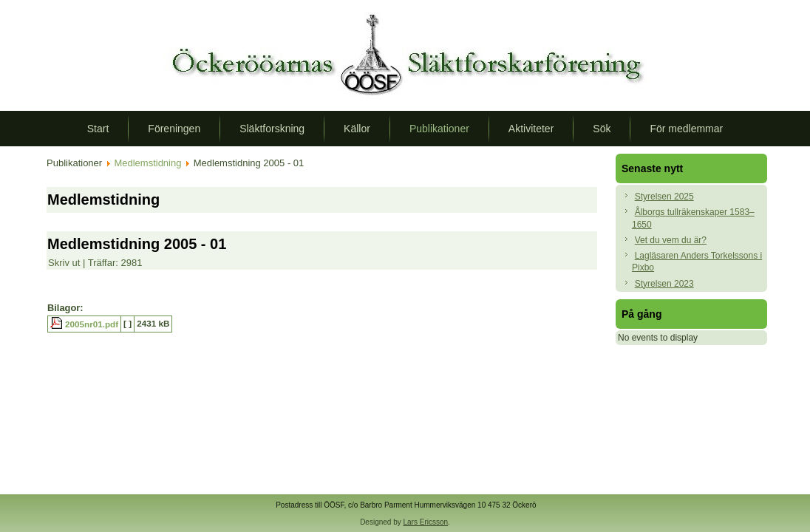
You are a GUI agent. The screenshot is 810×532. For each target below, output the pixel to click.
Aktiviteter (531, 129)
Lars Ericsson (426, 522)
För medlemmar (686, 129)
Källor (357, 129)
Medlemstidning (147, 163)
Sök (602, 129)
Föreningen (174, 129)
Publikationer (439, 129)
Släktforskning (272, 129)
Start (98, 129)
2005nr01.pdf (92, 324)
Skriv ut (65, 263)
